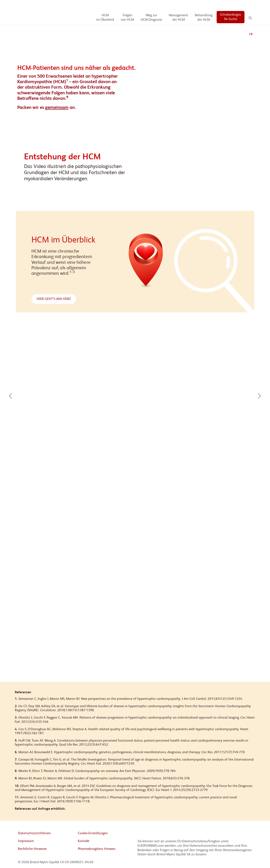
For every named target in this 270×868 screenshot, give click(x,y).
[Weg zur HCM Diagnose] (151, 18)
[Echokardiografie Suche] (231, 17)
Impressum (26, 841)
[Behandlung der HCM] (204, 18)
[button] (11, 396)
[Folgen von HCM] (127, 18)
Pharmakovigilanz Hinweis (97, 849)
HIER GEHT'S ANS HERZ (54, 299)
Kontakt (84, 841)
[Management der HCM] (178, 18)
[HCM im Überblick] (105, 18)
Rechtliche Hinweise (32, 849)
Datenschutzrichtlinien (34, 833)
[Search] (250, 18)
